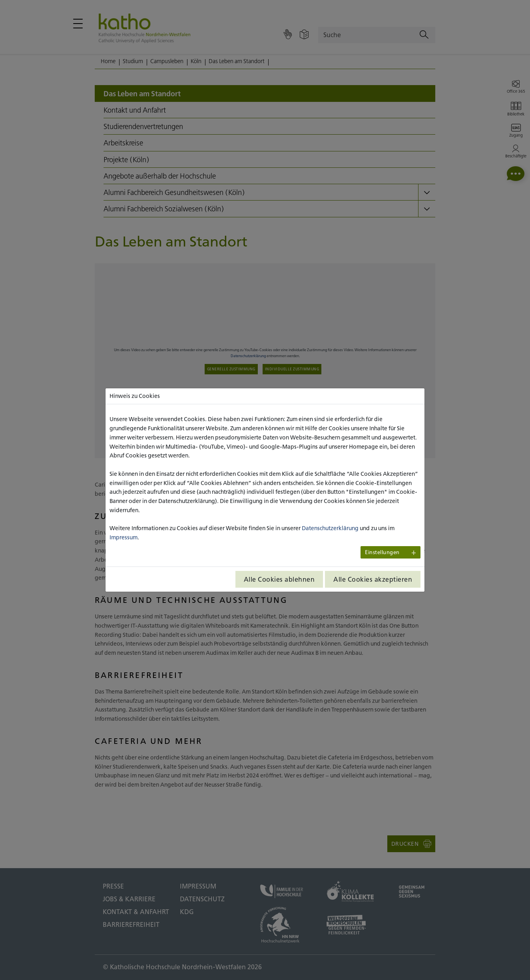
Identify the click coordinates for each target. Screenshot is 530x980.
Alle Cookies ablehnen (279, 579)
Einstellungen (382, 552)
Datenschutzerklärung (330, 528)
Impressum (124, 537)
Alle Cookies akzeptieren (373, 579)
